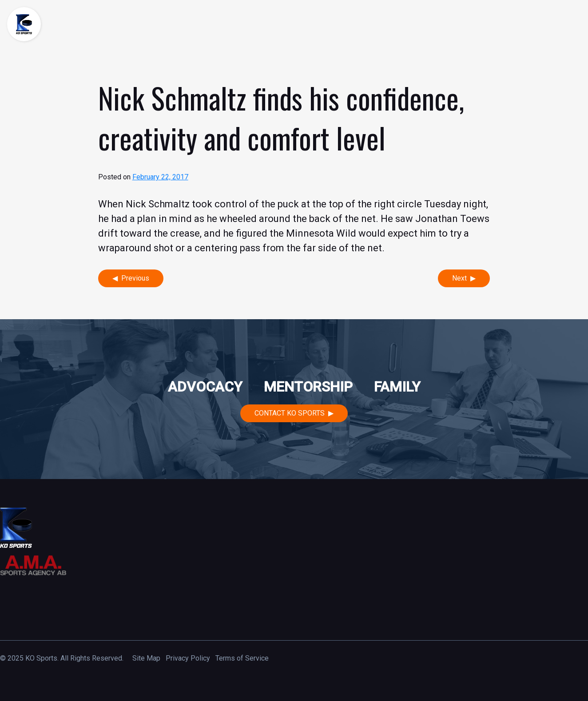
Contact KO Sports (290, 413)
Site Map (146, 658)
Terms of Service (242, 658)
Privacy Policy (188, 658)
